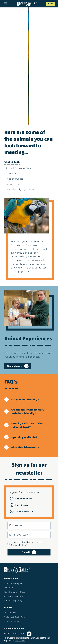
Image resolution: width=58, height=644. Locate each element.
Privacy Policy (18, 480)
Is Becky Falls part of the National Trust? (23, 360)
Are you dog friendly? (22, 334)
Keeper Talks (13, 119)
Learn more (20, 640)
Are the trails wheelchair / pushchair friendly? (24, 346)
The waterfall (10, 547)
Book (51, 4)
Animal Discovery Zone (19, 103)
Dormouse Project (13, 518)
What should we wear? (22, 382)
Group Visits (10, 589)
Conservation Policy (14, 531)
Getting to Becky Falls (14, 568)
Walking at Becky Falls (15, 551)
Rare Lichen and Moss (15, 526)
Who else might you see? (20, 124)
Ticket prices (10, 577)
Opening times (11, 572)
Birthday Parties (12, 593)
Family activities (11, 556)
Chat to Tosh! (12, 97)
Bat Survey (9, 522)
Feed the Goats (14, 113)
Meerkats (11, 108)
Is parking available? (21, 372)
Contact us (9, 597)
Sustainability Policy (13, 535)
